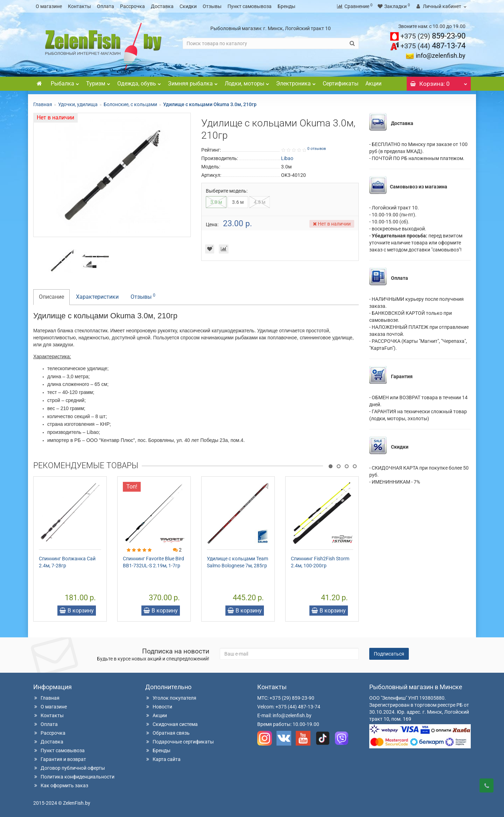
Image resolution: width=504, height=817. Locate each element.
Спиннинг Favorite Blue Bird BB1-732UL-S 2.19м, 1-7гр (153, 562)
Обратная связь (167, 733)
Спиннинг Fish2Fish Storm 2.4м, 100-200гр (320, 562)
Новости (159, 707)
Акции (373, 84)
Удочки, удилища (78, 104)
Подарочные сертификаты (180, 742)
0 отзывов (317, 149)
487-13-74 (433, 46)
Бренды (286, 6)
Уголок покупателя (171, 698)
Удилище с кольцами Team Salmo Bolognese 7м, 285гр (237, 562)
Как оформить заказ (61, 785)
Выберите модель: (227, 191)
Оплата (106, 6)
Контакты (79, 6)
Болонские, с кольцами (130, 104)
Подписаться (389, 654)
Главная (43, 104)
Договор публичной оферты (69, 768)
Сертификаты (341, 84)
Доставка (162, 6)
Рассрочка (132, 6)
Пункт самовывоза (250, 6)
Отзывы (212, 6)
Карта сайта (163, 759)
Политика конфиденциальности (74, 777)
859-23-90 (433, 36)
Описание (51, 297)
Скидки (188, 6)
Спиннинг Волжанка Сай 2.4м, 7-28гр (67, 562)
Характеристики (97, 297)
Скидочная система (171, 724)
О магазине (49, 6)
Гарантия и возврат (60, 759)
